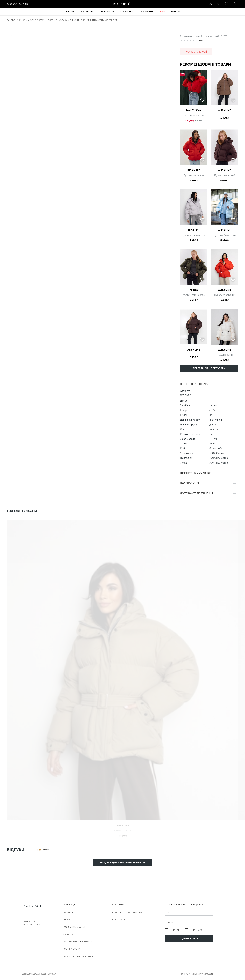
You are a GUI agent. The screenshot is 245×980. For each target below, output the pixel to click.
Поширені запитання (74, 927)
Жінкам (70, 12)
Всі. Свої (11, 20)
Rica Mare (194, 170)
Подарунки (146, 12)
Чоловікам (87, 12)
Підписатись (189, 939)
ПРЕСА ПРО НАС (120, 920)
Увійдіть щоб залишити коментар (123, 863)
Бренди (175, 12)
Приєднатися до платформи (127, 912)
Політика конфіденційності (77, 942)
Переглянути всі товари (209, 368)
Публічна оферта (72, 949)
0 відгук (199, 40)
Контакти (68, 934)
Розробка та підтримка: (197, 974)
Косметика (127, 12)
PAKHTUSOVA (194, 110)
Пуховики (62, 20)
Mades (194, 290)
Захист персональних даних (78, 956)
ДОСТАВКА (68, 912)
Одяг (33, 20)
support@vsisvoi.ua (17, 4)
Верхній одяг (46, 20)
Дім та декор (107, 12)
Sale (162, 12)
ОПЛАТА (67, 920)
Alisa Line (224, 110)
